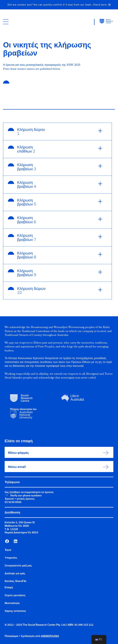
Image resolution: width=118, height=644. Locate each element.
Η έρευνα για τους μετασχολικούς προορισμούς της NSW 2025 (42, 65)
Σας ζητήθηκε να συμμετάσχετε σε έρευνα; (29, 492)
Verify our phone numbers (26, 495)
